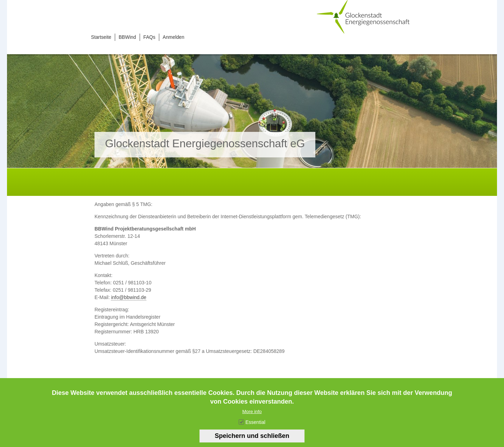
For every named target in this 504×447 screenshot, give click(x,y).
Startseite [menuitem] (101, 37)
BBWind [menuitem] (127, 37)
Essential (255, 427)
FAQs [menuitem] (149, 37)
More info (252, 417)
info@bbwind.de (129, 297)
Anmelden (174, 37)
